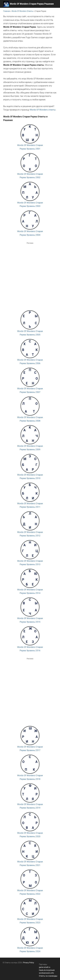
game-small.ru (44, 967)
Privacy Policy (29, 963)
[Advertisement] (30, 275)
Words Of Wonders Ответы (22, 11)
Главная (7, 11)
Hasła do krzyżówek (47, 970)
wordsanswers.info (46, 973)
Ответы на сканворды (48, 976)
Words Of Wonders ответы (43, 110)
